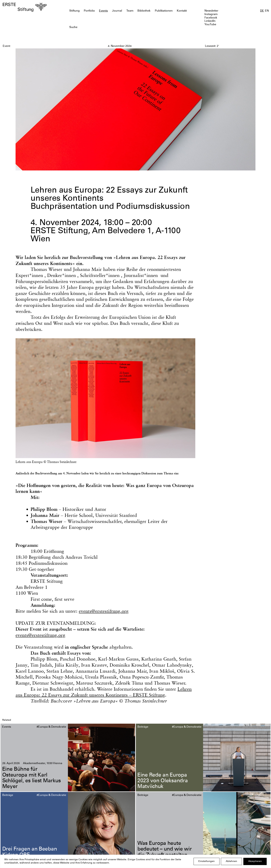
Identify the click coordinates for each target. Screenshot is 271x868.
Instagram (211, 14)
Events (103, 11)
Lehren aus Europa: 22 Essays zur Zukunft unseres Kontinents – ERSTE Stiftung (104, 692)
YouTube (210, 25)
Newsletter (211, 11)
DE (262, 11)
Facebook (211, 18)
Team (130, 11)
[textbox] (114, 27)
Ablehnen (231, 861)
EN (267, 11)
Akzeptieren (255, 861)
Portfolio (89, 11)
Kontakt (182, 11)
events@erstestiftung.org (104, 611)
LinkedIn (210, 21)
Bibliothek (144, 11)
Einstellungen (207, 861)
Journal (117, 11)
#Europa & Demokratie (51, 727)
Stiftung (74, 11)
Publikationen (164, 11)
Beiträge (143, 727)
